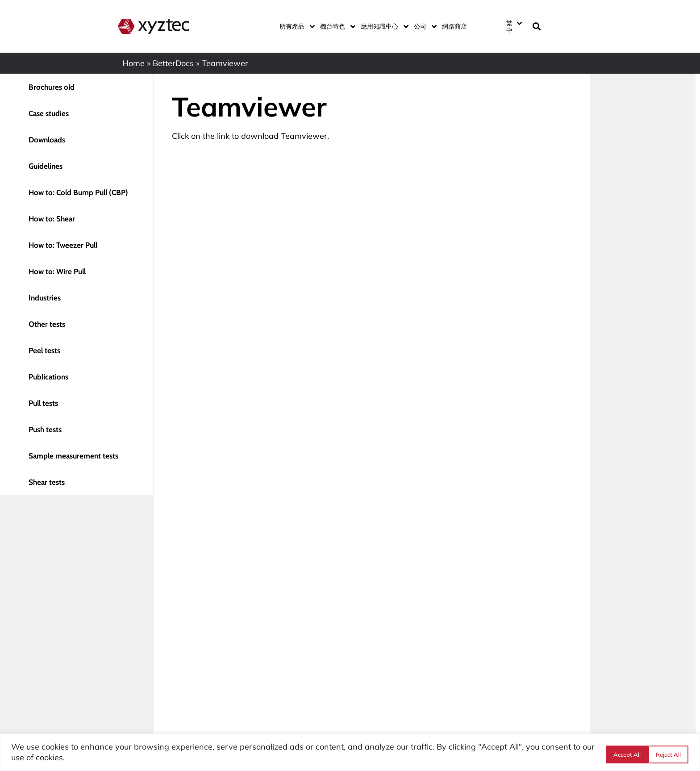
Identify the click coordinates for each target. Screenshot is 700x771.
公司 (423, 26)
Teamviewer (304, 136)
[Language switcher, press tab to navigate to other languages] (514, 26)
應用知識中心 (383, 26)
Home (133, 63)
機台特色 (336, 26)
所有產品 (295, 26)
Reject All (623, 753)
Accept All (668, 753)
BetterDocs (173, 63)
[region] (350, 752)
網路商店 (454, 26)
